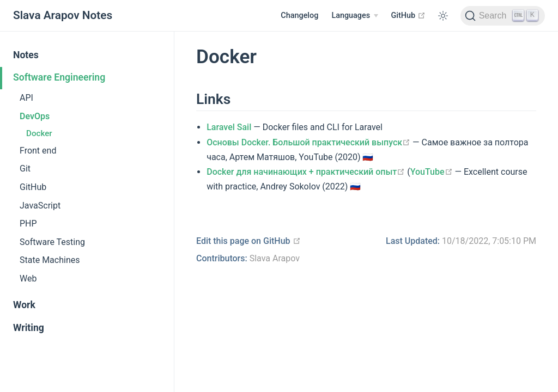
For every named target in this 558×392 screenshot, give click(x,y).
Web (28, 278)
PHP (28, 223)
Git (25, 169)
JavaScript (40, 206)
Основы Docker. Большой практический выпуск (308, 142)
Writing (29, 328)
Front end (38, 151)
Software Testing (52, 242)
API (26, 98)
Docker (39, 133)
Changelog (299, 16)
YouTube (432, 172)
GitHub (408, 15)
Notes (26, 55)
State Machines (50, 260)
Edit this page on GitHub (248, 241)
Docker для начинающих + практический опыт (306, 172)
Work (24, 305)
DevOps (35, 116)
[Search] (503, 16)
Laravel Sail (229, 127)
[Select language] (354, 16)
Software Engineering (59, 77)
